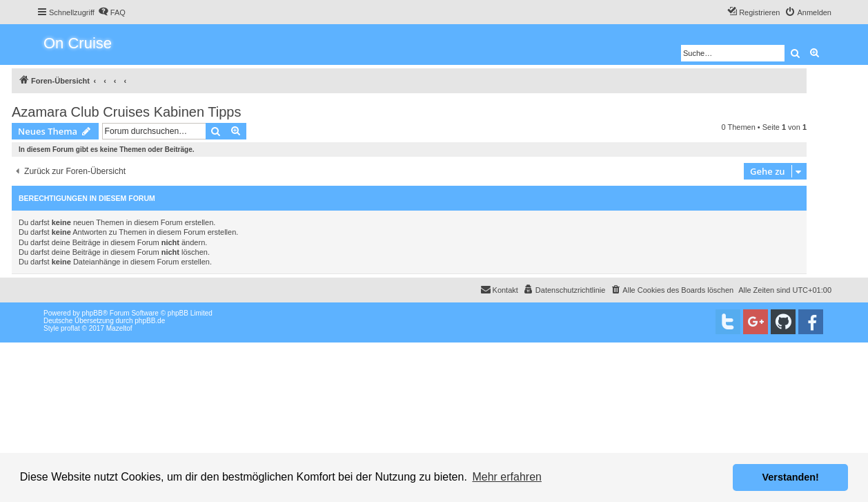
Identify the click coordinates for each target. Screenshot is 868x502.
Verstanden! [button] (791, 477)
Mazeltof (119, 328)
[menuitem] (112, 12)
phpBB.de (150, 321)
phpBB (92, 313)
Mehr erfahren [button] (507, 477)
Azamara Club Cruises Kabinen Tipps (126, 112)
